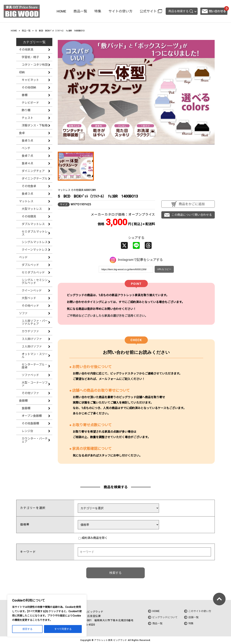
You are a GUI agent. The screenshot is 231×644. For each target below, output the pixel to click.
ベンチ (26, 148)
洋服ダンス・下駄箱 (35, 125)
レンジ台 (27, 431)
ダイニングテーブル (35, 179)
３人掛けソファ (32, 339)
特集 (98, 11)
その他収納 (29, 87)
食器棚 (23, 401)
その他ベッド (30, 306)
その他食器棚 (30, 423)
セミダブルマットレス (35, 233)
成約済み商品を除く (93, 538)
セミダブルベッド (33, 272)
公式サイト (148, 11)
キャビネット (30, 80)
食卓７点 (27, 156)
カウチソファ (30, 331)
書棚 (25, 95)
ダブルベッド (30, 265)
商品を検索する (181, 11)
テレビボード (30, 103)
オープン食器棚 (32, 416)
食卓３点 (27, 194)
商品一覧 (80, 11)
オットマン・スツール (35, 356)
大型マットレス (32, 209)
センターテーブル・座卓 (35, 366)
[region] (47, 616)
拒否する (27, 629)
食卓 (22, 133)
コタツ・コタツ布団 (35, 65)
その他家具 (26, 50)
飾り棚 (26, 110)
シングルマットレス (35, 242)
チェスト (27, 118)
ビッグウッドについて (165, 617)
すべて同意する (63, 629)
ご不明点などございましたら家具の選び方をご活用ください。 (107, 316)
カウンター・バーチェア (35, 440)
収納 (22, 72)
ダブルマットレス (33, 224)
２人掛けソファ (32, 346)
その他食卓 (29, 186)
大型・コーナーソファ (35, 384)
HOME (61, 11)
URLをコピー (164, 269)
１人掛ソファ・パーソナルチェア (35, 322)
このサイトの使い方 (200, 611)
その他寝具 (29, 216)
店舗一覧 (193, 617)
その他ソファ (30, 393)
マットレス (26, 201)
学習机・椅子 (30, 57)
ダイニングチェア (33, 171)
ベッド (23, 257)
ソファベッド (30, 375)
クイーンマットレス (35, 250)
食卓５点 (27, 141)
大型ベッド (29, 298)
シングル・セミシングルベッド (35, 281)
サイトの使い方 (120, 11)
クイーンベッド (32, 290)
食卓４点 (27, 163)
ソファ (23, 313)
